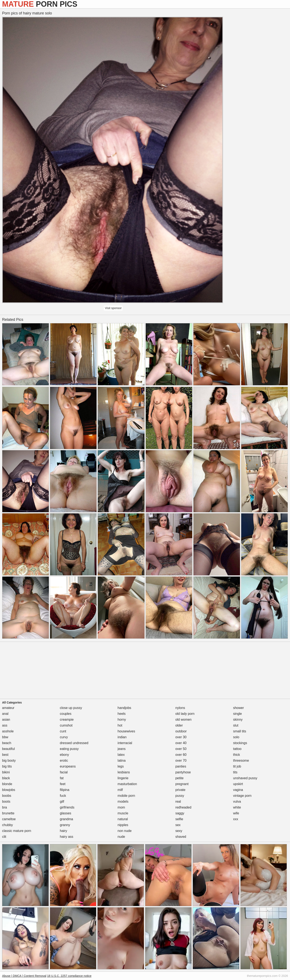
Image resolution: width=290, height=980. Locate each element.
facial (64, 772)
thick (237, 755)
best (5, 755)
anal (5, 714)
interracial (125, 743)
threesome (241, 761)
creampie (67, 720)
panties (181, 766)
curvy (64, 737)
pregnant (182, 784)
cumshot (66, 725)
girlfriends (67, 807)
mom (121, 807)
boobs (7, 796)
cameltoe (9, 819)
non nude (125, 831)
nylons (180, 708)
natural (123, 819)
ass (5, 725)
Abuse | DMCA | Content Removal (24, 976)
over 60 (181, 755)
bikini (6, 772)
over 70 (181, 761)
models (123, 802)
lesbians (124, 772)
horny (122, 720)
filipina (65, 790)
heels (122, 714)
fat (62, 778)
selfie (179, 819)
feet (63, 784)
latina (122, 761)
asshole (8, 731)
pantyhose (183, 772)
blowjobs (9, 790)
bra (5, 807)
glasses (66, 813)
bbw (5, 737)
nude (121, 837)
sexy (179, 831)
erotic (64, 761)
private (180, 790)
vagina (238, 790)
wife (236, 813)
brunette (8, 813)
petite (179, 778)
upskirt (238, 784)
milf (120, 790)
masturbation (127, 784)
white (237, 807)
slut (236, 725)
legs (121, 766)
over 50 (181, 749)
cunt (63, 731)
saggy (180, 813)
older (179, 725)
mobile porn (126, 796)
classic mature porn (17, 831)
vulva (237, 802)
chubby (8, 825)
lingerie (123, 778)
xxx (236, 819)
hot (120, 725)
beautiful (8, 749)
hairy (64, 831)
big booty (9, 761)
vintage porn (242, 796)
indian (122, 737)
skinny (238, 720)
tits (235, 772)
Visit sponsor (113, 308)
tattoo (237, 749)
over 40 (181, 743)
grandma (66, 819)
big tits (7, 766)
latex (121, 755)
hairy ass (67, 837)
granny (65, 825)
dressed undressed (74, 743)
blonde (7, 784)
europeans (68, 766)
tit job (237, 766)
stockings (240, 743)
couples (66, 714)
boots (6, 802)
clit (4, 837)
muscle (123, 813)
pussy (180, 796)
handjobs (124, 708)
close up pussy (71, 708)
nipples (123, 825)
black (6, 778)
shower (238, 708)
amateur (8, 708)
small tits (240, 731)
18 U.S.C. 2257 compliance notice (69, 976)
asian (6, 720)
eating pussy (69, 749)
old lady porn (185, 714)
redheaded (183, 807)
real (178, 802)
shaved (181, 837)
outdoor (181, 731)
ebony (64, 755)
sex (178, 825)
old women (183, 720)
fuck (63, 796)
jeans (122, 749)
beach (7, 743)
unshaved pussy (245, 778)
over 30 (181, 737)
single (237, 714)
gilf (62, 802)
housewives (126, 731)
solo (236, 737)
